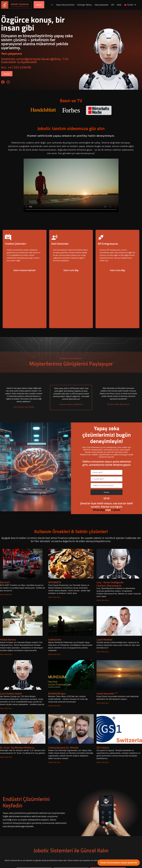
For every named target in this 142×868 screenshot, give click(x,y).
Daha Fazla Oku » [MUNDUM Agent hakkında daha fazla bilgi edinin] (55, 706)
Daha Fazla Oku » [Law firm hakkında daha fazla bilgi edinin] (6, 654)
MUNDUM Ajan (57, 694)
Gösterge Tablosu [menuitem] (85, 5)
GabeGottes (55, 640)
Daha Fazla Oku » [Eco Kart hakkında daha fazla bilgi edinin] (6, 594)
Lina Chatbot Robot (11, 694)
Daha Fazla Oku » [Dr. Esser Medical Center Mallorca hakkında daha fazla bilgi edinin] (6, 757)
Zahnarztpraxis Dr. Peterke (63, 748)
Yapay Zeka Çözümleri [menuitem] (66, 5)
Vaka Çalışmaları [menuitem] (102, 5)
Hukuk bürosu (8, 640)
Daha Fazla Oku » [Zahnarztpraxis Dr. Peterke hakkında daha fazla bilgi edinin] (55, 762)
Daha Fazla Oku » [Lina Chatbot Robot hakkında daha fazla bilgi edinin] (6, 708)
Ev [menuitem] (53, 5)
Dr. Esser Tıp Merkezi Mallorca (17, 748)
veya (102, 510)
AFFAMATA (55, 582)
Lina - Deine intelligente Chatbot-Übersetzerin (110, 584)
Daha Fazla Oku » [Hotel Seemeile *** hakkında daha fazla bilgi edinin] (103, 703)
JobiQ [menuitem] (119, 5)
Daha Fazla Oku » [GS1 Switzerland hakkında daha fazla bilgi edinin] (103, 762)
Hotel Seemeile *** (107, 694)
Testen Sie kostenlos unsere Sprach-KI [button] (119, 863)
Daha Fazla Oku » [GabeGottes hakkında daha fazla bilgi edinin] (55, 654)
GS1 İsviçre (103, 748)
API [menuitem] (113, 5)
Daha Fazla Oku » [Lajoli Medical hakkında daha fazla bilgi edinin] (103, 652)
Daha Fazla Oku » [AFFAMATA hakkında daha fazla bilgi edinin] (55, 597)
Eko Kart (5, 582)
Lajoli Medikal (104, 640)
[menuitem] (130, 5)
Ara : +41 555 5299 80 (16, 67)
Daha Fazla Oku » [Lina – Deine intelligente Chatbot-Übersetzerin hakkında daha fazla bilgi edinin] (103, 600)
